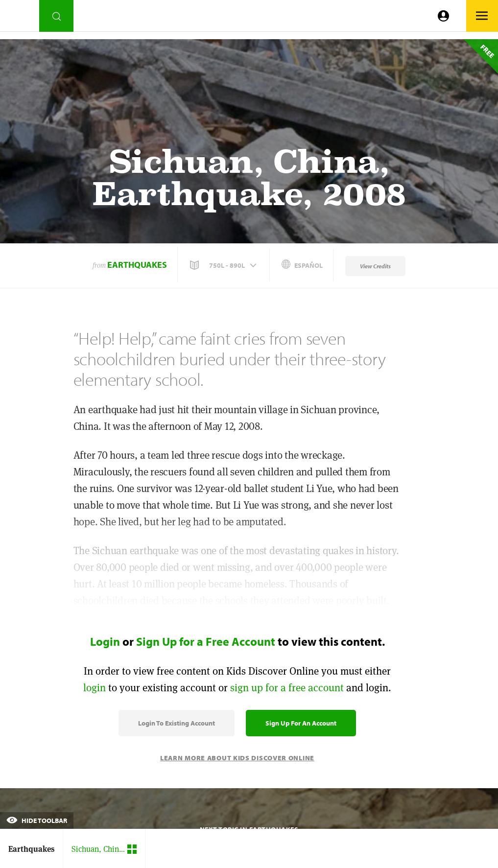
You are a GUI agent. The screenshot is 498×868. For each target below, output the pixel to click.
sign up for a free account (287, 688)
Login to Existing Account (177, 723)
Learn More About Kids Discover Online (237, 758)
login (95, 688)
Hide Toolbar (37, 821)
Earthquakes (137, 265)
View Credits (375, 266)
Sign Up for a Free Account (206, 641)
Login (105, 641)
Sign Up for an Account (301, 723)
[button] (224, 265)
